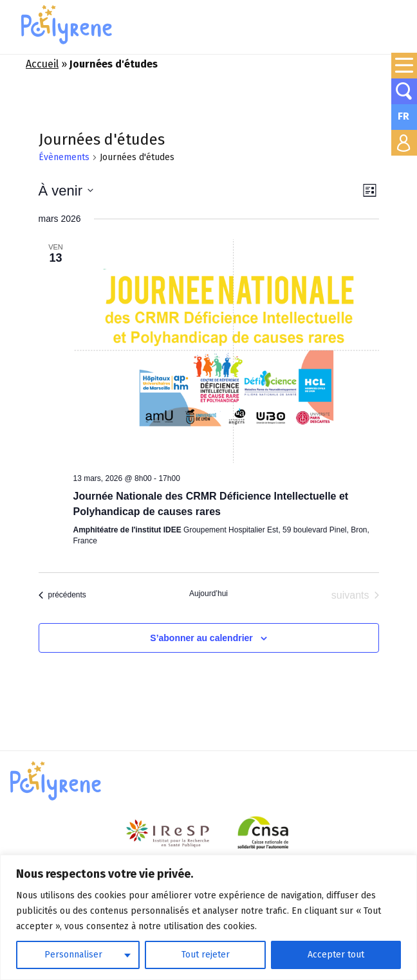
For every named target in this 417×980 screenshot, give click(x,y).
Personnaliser (73, 955)
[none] (404, 117)
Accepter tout (336, 955)
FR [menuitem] (403, 116)
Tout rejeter (206, 955)
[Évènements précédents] (62, 595)
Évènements (64, 157)
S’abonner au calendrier (201, 638)
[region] (208, 917)
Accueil (42, 64)
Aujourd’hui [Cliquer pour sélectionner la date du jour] (208, 594)
